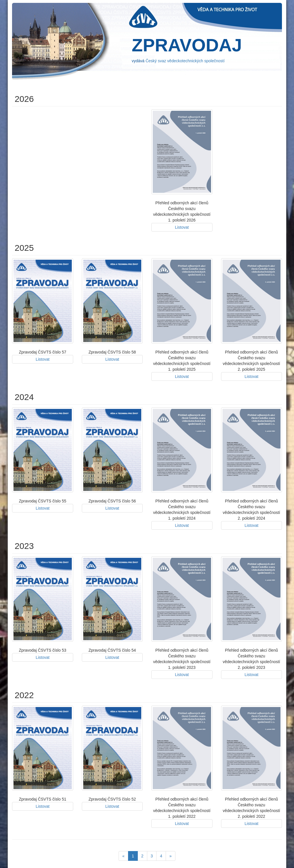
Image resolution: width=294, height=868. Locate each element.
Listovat (182, 227)
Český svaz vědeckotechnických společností (185, 61)
